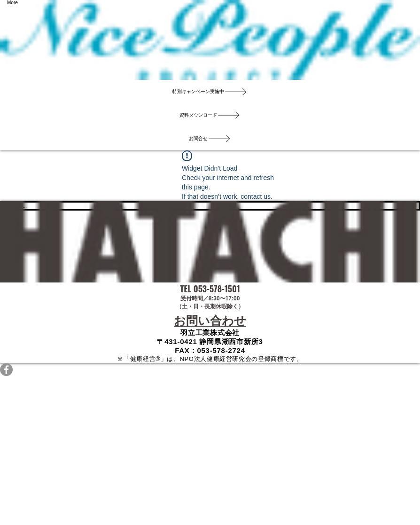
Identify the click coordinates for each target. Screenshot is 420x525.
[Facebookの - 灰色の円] (210, 370)
